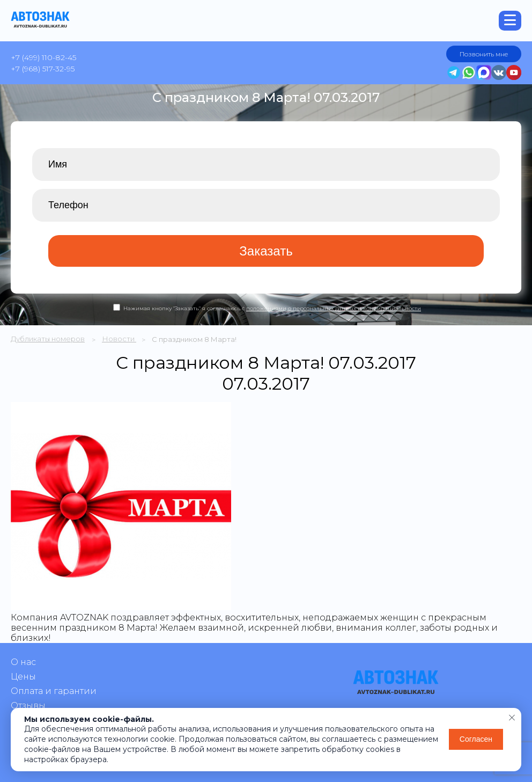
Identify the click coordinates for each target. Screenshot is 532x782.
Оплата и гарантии (54, 691)
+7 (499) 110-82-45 (43, 57)
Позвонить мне (484, 54)
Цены (23, 677)
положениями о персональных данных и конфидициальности (334, 308)
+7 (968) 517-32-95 (43, 69)
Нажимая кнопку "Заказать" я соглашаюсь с (272, 309)
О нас (23, 662)
